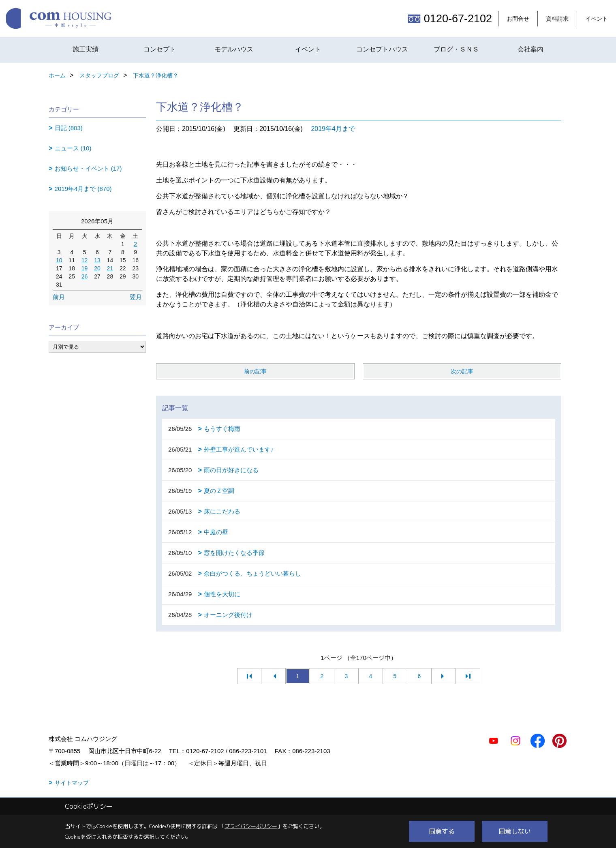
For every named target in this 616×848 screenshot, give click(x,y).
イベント (597, 19)
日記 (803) (69, 128)
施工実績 (86, 49)
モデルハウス (234, 49)
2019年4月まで (333, 129)
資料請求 (557, 19)
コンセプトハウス (382, 49)
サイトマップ (72, 783)
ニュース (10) (73, 148)
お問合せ (518, 19)
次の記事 (462, 371)
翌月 (136, 297)
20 (97, 268)
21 (110, 268)
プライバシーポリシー (251, 826)
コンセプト (160, 49)
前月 (59, 297)
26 (85, 276)
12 (85, 260)
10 (59, 260)
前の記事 (255, 371)
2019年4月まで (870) (83, 189)
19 (85, 268)
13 (97, 260)
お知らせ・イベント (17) (88, 168)
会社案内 (530, 49)
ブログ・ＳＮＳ (456, 49)
